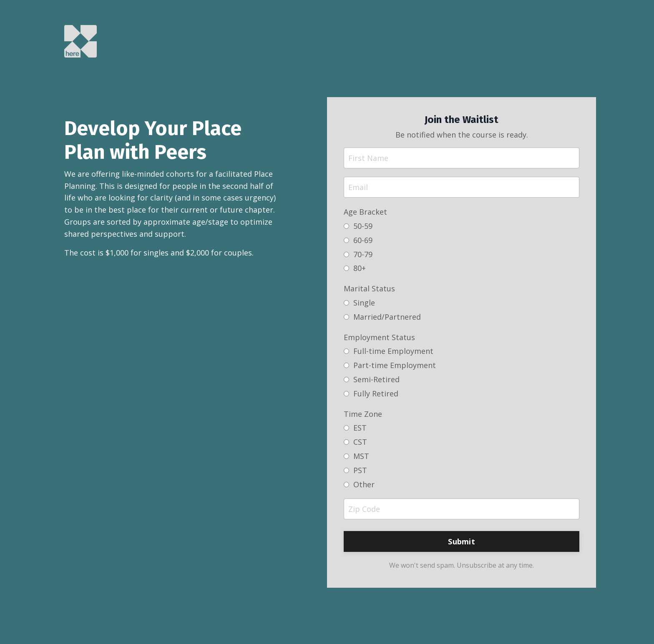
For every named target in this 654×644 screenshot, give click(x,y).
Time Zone (363, 414)
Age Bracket (365, 212)
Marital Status (369, 288)
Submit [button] (462, 541)
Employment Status (379, 337)
